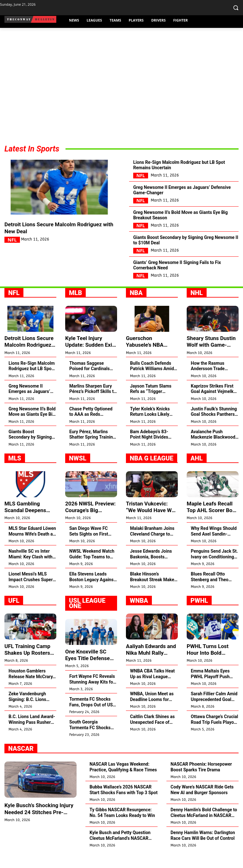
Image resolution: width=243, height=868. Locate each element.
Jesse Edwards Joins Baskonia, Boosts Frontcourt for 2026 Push (151, 568)
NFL (12, 241)
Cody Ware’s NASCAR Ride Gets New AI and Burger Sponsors (202, 803)
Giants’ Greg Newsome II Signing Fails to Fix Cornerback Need (185, 280)
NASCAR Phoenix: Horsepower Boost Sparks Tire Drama (201, 781)
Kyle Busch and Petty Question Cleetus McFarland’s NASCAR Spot (120, 849)
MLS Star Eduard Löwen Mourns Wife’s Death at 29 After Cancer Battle (32, 546)
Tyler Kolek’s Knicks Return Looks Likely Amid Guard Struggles (152, 427)
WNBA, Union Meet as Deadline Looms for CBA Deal (152, 710)
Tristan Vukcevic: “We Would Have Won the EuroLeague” (151, 522)
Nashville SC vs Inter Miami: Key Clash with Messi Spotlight (31, 568)
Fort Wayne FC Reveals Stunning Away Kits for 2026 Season (92, 693)
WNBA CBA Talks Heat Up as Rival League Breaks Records (152, 688)
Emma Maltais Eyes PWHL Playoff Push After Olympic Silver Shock (211, 688)
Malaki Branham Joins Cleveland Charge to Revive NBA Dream (152, 546)
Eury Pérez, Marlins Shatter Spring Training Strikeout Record (92, 450)
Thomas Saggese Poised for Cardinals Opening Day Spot (90, 381)
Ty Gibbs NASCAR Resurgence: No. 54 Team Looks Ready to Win (122, 826)
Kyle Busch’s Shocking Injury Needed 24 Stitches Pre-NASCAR (37, 822)
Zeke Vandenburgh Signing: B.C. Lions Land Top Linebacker (29, 710)
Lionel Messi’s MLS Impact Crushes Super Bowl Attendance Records (31, 591)
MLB (75, 309)
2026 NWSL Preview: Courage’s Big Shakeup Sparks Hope (90, 522)
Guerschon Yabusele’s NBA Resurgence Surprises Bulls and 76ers (151, 357)
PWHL (199, 615)
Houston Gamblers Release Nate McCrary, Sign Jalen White (31, 688)
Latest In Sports (32, 149)
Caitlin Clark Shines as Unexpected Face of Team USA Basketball (152, 733)
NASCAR (21, 762)
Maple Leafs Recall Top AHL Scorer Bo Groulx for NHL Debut (211, 522)
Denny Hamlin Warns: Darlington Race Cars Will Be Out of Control (203, 849)
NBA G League (152, 473)
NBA (136, 309)
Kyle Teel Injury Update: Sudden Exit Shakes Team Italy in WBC (89, 357)
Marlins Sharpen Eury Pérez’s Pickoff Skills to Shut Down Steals (93, 404)
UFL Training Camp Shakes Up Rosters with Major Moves (26, 664)
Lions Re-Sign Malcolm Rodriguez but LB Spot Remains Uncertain (186, 167)
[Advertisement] (121, 88)
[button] (236, 8)
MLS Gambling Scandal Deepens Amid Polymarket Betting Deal (24, 522)
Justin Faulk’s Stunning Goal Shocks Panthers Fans (214, 427)
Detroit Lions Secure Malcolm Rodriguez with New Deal (59, 229)
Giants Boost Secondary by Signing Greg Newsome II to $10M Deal (185, 251)
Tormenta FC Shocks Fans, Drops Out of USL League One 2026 (92, 716)
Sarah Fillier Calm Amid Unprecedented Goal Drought (214, 710)
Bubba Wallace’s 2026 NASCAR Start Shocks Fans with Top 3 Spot (124, 803)
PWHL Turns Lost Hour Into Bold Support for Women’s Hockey (213, 664)
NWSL (78, 473)
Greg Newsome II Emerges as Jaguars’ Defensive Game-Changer (183, 195)
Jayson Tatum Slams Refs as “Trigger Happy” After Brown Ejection (151, 404)
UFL (14, 615)
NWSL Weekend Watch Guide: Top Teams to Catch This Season (92, 568)
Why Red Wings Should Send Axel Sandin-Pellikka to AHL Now (214, 546)
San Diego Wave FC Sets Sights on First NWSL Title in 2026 (89, 546)
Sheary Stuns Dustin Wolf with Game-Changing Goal (210, 357)
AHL (197, 473)
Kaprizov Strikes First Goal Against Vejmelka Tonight (213, 404)
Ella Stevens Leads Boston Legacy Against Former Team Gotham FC (92, 591)
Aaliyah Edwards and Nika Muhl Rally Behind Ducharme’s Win (150, 664)
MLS (15, 473)
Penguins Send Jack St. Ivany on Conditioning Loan (214, 568)
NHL (197, 309)
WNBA (139, 615)
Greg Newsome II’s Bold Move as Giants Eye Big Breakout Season (184, 223)
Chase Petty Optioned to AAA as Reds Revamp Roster (91, 427)
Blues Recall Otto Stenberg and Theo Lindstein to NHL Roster (215, 591)
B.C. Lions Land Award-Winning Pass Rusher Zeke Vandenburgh (32, 733)
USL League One (87, 617)
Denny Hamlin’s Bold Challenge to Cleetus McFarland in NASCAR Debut (204, 826)
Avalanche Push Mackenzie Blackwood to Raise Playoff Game (213, 450)
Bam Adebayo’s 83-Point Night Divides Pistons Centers (149, 450)
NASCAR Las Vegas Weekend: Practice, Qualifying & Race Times (123, 781)
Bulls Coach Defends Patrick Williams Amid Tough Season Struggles (152, 381)
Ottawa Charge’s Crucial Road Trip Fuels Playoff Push (214, 733)
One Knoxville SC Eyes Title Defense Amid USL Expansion (90, 669)
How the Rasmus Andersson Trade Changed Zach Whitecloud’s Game (210, 381)
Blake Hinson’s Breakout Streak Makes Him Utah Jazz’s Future (153, 591)
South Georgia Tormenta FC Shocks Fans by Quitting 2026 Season (91, 739)
